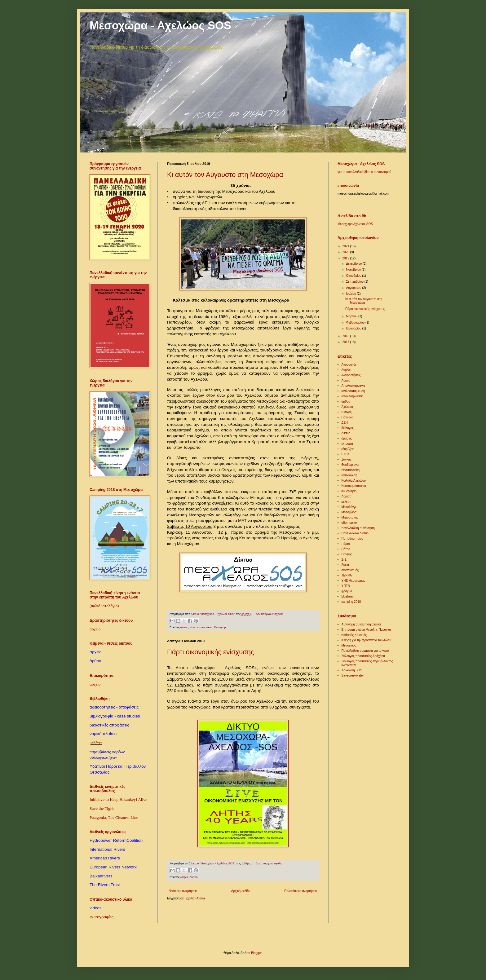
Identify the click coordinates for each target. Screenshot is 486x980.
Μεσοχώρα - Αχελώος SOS (160, 26)
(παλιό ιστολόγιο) (104, 606)
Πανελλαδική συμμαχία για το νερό (365, 651)
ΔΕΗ (345, 423)
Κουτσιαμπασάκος (201, 627)
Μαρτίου (352, 316)
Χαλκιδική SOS (352, 670)
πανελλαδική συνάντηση (358, 528)
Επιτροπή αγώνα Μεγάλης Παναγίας (367, 630)
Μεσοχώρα (221, 627)
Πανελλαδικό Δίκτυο (355, 533)
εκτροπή (347, 444)
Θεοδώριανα (350, 465)
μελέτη (346, 502)
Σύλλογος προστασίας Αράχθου (363, 656)
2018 (346, 336)
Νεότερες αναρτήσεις (183, 891)
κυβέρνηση (349, 491)
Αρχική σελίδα (241, 891)
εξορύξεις (348, 449)
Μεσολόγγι (349, 507)
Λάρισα (347, 496)
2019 (346, 258)
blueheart (348, 596)
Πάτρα (346, 549)
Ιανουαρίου (354, 328)
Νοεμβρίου (354, 269)
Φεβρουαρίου (356, 322)
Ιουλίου (351, 294)
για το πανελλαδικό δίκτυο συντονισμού (364, 172)
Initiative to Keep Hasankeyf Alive (118, 799)
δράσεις (347, 438)
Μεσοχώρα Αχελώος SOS (355, 224)
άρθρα (346, 402)
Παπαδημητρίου (353, 539)
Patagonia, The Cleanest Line (114, 817)
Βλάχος (347, 412)
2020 (346, 252)
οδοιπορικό (349, 523)
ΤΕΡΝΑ (347, 575)
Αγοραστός (349, 365)
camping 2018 (351, 602)
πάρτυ (346, 544)
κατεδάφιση (349, 475)
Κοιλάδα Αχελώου (354, 481)
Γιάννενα (347, 417)
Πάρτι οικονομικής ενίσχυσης (211, 652)
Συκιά (345, 565)
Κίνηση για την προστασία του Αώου (366, 640)
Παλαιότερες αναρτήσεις (301, 891)
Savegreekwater (353, 675)
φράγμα (347, 591)
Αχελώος (348, 407)
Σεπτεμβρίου (355, 282)
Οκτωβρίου (354, 276)
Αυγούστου (354, 288)
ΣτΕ (344, 560)
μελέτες (96, 743)
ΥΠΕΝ (346, 586)
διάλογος (348, 428)
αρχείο (95, 629)
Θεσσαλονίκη (351, 470)
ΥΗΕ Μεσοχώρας (353, 581)
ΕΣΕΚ (346, 454)
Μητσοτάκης (350, 517)
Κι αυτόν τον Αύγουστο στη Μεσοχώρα (225, 175)
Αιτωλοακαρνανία (353, 386)
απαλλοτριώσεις (353, 396)
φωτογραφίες (102, 917)
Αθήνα (184, 877)
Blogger (256, 953)
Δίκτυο (184, 627)
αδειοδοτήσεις (351, 375)
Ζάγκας (347, 459)
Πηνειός (347, 554)
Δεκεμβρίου (354, 264)
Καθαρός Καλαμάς (354, 635)
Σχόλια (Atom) (195, 898)
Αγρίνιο (347, 370)
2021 (346, 246)
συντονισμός (350, 570)
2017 (346, 342)
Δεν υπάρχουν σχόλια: (270, 614)
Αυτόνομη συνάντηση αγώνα (361, 624)
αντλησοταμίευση (353, 391)
